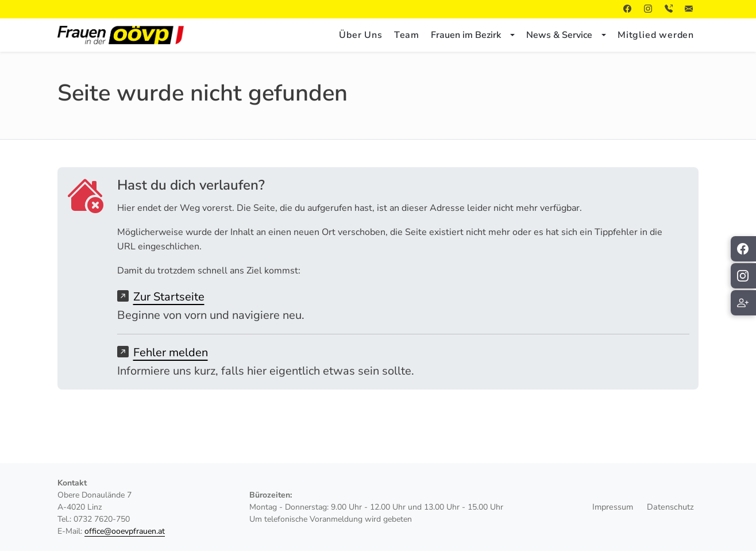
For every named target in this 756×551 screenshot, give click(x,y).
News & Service (559, 35)
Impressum (613, 507)
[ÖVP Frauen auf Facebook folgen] (743, 249)
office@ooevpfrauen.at (125, 531)
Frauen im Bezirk (466, 35)
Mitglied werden (656, 35)
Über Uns (360, 35)
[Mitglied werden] (743, 303)
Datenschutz (670, 507)
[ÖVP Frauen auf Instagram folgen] (743, 276)
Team (407, 35)
